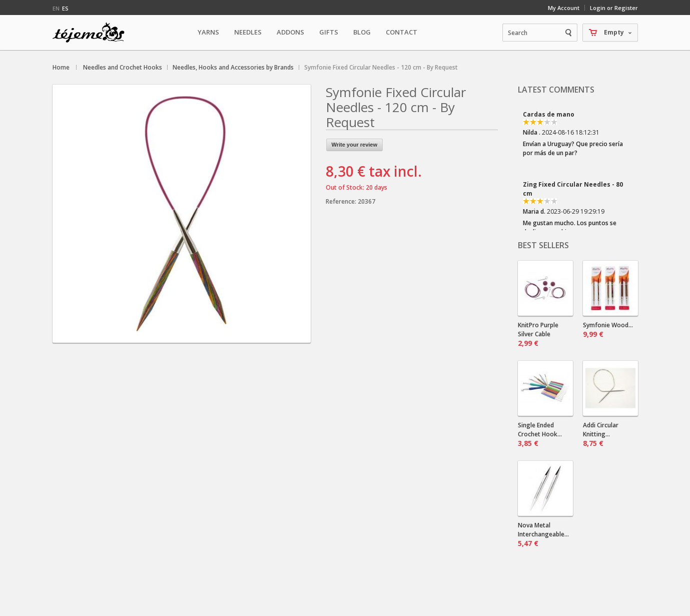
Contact (402, 32)
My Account (564, 8)
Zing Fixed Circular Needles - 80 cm (573, 189)
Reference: (342, 201)
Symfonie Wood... (608, 330)
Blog (362, 32)
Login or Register (614, 8)
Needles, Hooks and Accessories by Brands (233, 67)
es (65, 8)
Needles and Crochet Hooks (123, 67)
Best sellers (543, 245)
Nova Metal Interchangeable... (543, 534)
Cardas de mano (549, 114)
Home (61, 67)
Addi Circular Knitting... (601, 434)
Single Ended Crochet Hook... (540, 434)
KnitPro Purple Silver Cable (538, 334)
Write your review (355, 145)
